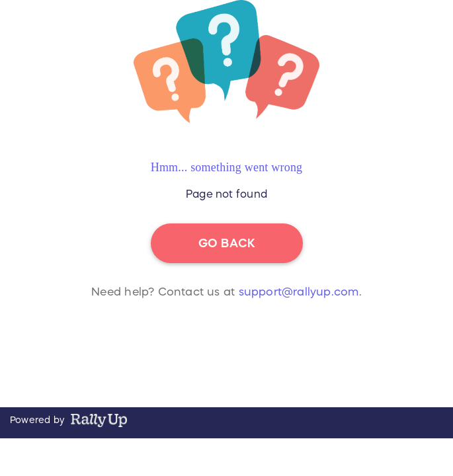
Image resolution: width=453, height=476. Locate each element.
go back (226, 243)
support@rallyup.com (299, 292)
